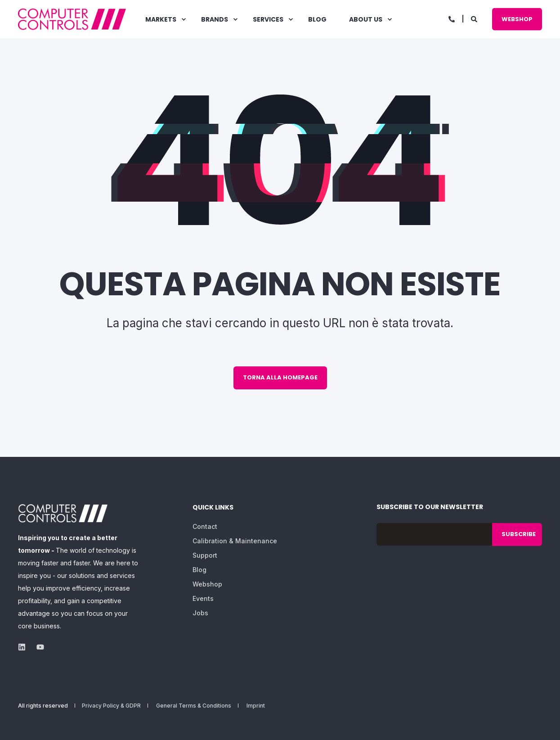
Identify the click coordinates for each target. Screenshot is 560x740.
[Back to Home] (72, 19)
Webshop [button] (517, 19)
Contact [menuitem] (205, 526)
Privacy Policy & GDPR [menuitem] (111, 706)
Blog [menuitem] (199, 570)
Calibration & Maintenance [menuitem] (235, 541)
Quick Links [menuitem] (213, 508)
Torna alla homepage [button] (280, 377)
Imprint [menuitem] (256, 706)
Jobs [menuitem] (200, 613)
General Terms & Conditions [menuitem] (194, 706)
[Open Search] (475, 18)
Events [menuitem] (203, 598)
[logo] (63, 513)
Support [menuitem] (205, 555)
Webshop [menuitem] (207, 584)
